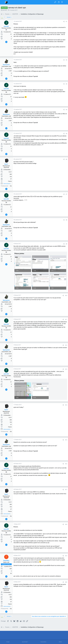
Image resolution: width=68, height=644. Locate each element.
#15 (66, 440)
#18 (66, 524)
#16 (66, 464)
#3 (66, 84)
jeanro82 (5, 10)
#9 (66, 244)
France (10, 181)
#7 (66, 194)
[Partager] (64, 22)
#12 (66, 345)
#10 (66, 295)
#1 (66, 22)
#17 (66, 490)
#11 (66, 319)
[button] (3, 2)
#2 (66, 60)
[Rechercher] (65, 2)
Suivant (9, 17)
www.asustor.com (8, 184)
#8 (66, 220)
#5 (66, 134)
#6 (66, 159)
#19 (66, 556)
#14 (66, 405)
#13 (66, 369)
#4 (66, 110)
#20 (66, 582)
